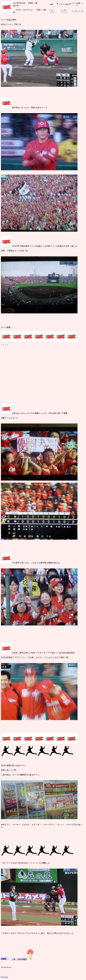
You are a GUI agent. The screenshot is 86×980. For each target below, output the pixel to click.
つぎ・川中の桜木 (17, 959)
